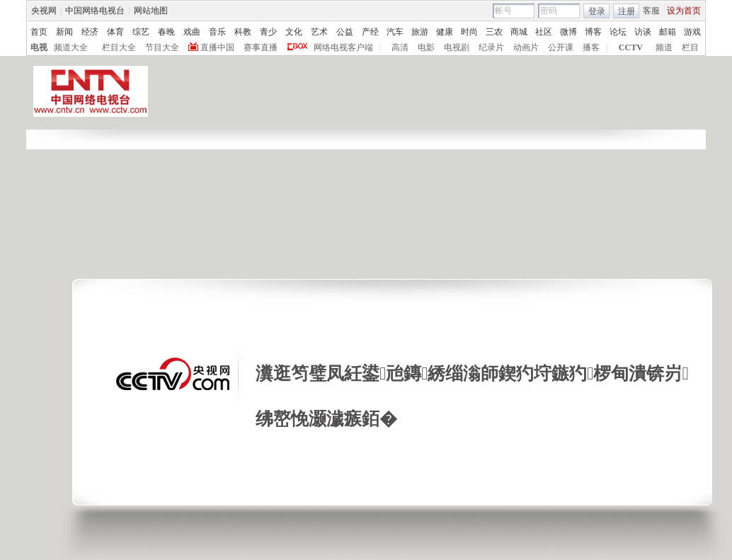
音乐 (217, 32)
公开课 (561, 47)
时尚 (469, 32)
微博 (568, 32)
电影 (426, 47)
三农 (494, 32)
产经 (370, 32)
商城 (519, 32)
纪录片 (491, 47)
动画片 (526, 47)
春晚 (166, 32)
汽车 (395, 32)
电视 (39, 47)
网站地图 (151, 11)
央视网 (44, 11)
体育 (115, 32)
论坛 (618, 32)
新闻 (64, 32)
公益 (345, 32)
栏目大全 (119, 47)
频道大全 (71, 47)
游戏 (692, 32)
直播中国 (217, 47)
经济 (90, 32)
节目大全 (162, 47)
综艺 (141, 32)
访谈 (643, 32)
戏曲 (192, 32)
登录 (597, 11)
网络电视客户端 (343, 47)
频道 (664, 47)
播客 (591, 47)
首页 (39, 32)
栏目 (690, 47)
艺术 (319, 32)
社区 (544, 32)
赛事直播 (261, 47)
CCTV (631, 47)
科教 (243, 32)
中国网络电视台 (95, 11)
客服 (651, 11)
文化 (294, 32)
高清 (400, 47)
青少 (268, 32)
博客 (593, 32)
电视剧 (457, 47)
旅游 (420, 32)
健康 (445, 32)
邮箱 (668, 32)
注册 (627, 11)
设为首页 (684, 11)
